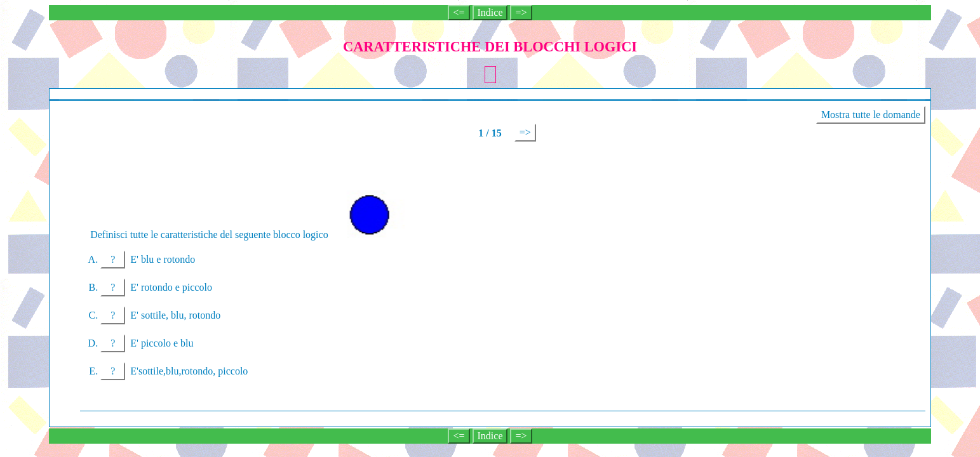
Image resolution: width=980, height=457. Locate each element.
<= (459, 12)
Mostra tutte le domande (871, 115)
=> (521, 12)
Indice (490, 12)
